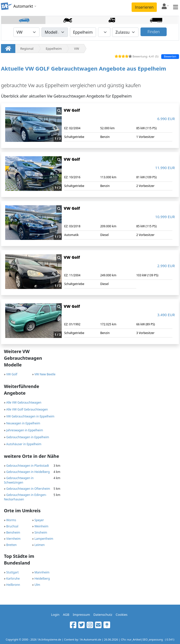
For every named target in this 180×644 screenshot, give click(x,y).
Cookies (122, 615)
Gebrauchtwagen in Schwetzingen (19, 480)
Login (55, 615)
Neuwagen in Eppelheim (23, 423)
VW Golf (12, 374)
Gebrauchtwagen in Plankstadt (28, 466)
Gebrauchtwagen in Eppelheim (28, 437)
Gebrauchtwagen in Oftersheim (28, 489)
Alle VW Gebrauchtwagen (24, 402)
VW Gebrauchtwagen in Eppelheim (30, 416)
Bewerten (170, 56)
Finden (154, 32)
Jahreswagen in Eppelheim (25, 430)
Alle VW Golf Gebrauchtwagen (27, 409)
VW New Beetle (45, 374)
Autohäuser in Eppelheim (24, 444)
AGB (66, 615)
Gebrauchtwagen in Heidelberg (28, 472)
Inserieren (144, 7)
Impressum (81, 615)
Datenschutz (103, 615)
